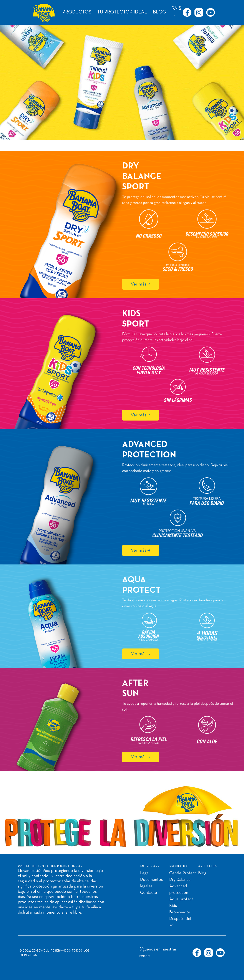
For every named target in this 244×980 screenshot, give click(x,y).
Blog (202, 873)
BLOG (159, 12)
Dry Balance (180, 880)
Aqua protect (181, 899)
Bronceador (180, 912)
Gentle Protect (183, 873)
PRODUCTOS (77, 12)
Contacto (149, 893)
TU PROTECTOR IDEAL (122, 12)
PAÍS (176, 9)
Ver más (139, 284)
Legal (145, 873)
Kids (173, 906)
